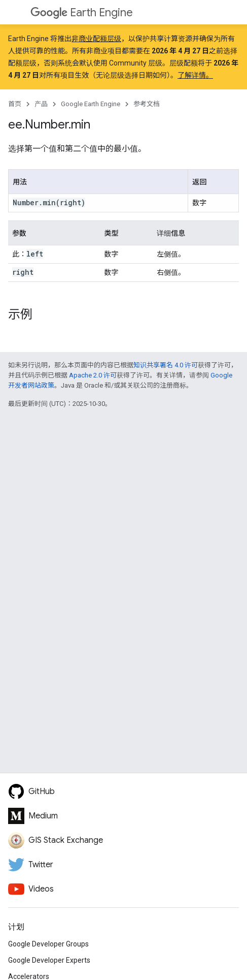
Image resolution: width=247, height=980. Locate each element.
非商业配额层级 (96, 39)
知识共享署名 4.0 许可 (166, 365)
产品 (41, 104)
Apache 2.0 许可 (93, 375)
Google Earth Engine (91, 104)
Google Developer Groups (48, 944)
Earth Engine (82, 12)
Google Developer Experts (49, 960)
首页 (15, 104)
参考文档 (147, 104)
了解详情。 (195, 75)
